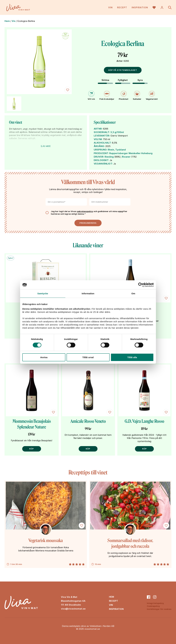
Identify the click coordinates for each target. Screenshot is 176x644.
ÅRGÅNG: (99, 146)
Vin (110, 7)
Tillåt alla (132, 357)
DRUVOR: (99, 157)
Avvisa (44, 357)
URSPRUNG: (100, 150)
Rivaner (126, 157)
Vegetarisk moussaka (46, 541)
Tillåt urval (88, 357)
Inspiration (140, 7)
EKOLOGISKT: (101, 160)
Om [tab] (133, 293)
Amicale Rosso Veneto (88, 421)
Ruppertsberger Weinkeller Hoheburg (131, 153)
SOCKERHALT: (102, 132)
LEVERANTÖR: (102, 136)
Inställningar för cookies (159, 609)
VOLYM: (98, 139)
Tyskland (121, 150)
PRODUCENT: (101, 153)
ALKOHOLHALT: (103, 143)
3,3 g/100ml (117, 132)
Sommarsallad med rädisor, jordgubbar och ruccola (130, 543)
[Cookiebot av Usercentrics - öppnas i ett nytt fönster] (140, 285)
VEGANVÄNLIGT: (103, 164)
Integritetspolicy (155, 603)
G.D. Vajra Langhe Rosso (144, 421)
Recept (122, 7)
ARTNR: (98, 129)
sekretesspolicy (85, 211)
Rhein (111, 150)
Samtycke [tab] (43, 293)
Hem (7, 21)
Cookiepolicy (153, 606)
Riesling (109, 157)
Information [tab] (88, 293)
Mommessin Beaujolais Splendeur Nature (32, 424)
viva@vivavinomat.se (73, 609)
